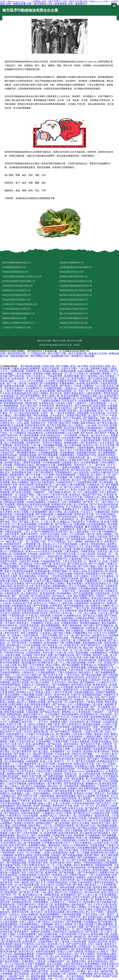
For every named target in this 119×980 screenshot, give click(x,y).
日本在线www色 (18, 650)
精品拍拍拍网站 (16, 979)
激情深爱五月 (12, 759)
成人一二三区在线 (97, 458)
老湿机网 (55, 974)
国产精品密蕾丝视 (29, 885)
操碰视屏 (79, 835)
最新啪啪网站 (60, 586)
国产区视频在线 (105, 626)
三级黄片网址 (102, 398)
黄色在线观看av (75, 584)
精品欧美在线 (102, 816)
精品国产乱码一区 (19, 976)
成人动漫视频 (91, 487)
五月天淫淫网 (107, 445)
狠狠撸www (92, 784)
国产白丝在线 (24, 868)
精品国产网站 (27, 495)
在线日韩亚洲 (27, 742)
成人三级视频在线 (74, 628)
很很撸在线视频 (28, 455)
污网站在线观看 (13, 532)
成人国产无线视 (40, 974)
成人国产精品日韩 (92, 467)
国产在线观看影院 (107, 956)
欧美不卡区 (27, 759)
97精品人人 (55, 603)
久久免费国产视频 (36, 979)
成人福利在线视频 (29, 435)
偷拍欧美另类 (36, 537)
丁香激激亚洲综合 (46, 608)
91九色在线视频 (9, 922)
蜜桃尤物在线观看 (14, 712)
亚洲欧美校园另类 (31, 440)
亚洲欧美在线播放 (84, 549)
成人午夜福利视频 (14, 443)
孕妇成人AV (49, 544)
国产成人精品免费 (90, 579)
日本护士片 (63, 490)
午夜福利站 (93, 522)
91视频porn (63, 522)
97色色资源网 (79, 942)
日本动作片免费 (30, 840)
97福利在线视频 (13, 947)
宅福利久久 (28, 685)
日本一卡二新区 (37, 910)
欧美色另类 (54, 910)
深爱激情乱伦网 (51, 588)
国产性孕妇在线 (68, 566)
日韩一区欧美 (96, 944)
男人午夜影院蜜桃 (96, 779)
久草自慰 (65, 803)
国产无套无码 (9, 579)
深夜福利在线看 (50, 480)
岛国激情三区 (68, 971)
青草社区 (100, 793)
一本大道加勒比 (23, 374)
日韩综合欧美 (47, 680)
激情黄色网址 (72, 556)
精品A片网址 (53, 665)
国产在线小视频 (87, 566)
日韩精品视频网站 (36, 502)
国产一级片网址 (16, 848)
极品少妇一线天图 (93, 648)
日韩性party (6, 897)
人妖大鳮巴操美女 (74, 964)
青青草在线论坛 (110, 964)
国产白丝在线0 (68, 828)
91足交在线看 (64, 549)
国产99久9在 (63, 717)
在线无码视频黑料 (86, 747)
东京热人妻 (108, 754)
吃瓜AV (26, 675)
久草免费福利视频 (88, 588)
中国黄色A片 (76, 892)
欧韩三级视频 (104, 534)
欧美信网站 (55, 890)
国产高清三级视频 (10, 660)
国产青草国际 (14, 779)
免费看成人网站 (59, 722)
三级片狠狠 (54, 492)
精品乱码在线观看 (109, 939)
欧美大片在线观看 (53, 551)
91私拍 (39, 611)
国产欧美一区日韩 (48, 971)
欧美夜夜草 (97, 853)
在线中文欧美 (33, 848)
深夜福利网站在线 (28, 850)
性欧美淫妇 (20, 658)
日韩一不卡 (47, 542)
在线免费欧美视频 (88, 848)
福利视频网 (101, 549)
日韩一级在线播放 (74, 779)
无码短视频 (83, 413)
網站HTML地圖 (74, 341)
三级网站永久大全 (36, 697)
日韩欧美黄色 (88, 551)
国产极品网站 (64, 734)
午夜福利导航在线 (103, 470)
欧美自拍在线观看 (40, 505)
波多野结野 (92, 383)
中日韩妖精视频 (51, 463)
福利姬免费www (96, 771)
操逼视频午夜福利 (87, 453)
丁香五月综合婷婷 (73, 561)
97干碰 (29, 616)
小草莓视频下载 (32, 544)
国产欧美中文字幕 (29, 892)
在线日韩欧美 (31, 635)
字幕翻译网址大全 (83, 633)
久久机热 (51, 381)
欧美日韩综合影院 (41, 601)
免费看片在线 (107, 872)
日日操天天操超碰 (10, 613)
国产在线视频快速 (74, 606)
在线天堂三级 (68, 640)
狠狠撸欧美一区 (23, 500)
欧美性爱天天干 (62, 843)
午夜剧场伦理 (17, 616)
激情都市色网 (59, 789)
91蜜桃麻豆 (15, 722)
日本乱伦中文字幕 (73, 497)
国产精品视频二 (68, 872)
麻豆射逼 (85, 621)
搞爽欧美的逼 (52, 895)
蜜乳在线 (67, 603)
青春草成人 (23, 623)
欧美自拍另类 (106, 747)
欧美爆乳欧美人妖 (48, 663)
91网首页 (83, 840)
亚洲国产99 (61, 559)
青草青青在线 (55, 976)
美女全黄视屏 (107, 376)
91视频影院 (37, 623)
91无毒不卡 (32, 734)
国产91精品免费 (45, 514)
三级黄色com (71, 388)
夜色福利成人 (14, 645)
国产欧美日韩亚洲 (64, 759)
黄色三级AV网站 (80, 366)
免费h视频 (79, 524)
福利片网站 (35, 826)
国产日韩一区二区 (60, 860)
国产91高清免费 (35, 584)
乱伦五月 (36, 421)
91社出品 (14, 781)
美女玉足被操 (55, 964)
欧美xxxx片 (11, 687)
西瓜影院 (81, 759)
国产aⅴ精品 (29, 398)
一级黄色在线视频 (70, 467)
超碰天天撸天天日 (33, 714)
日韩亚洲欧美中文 (27, 905)
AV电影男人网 (34, 386)
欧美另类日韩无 (18, 845)
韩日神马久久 (12, 438)
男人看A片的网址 (41, 682)
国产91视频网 (42, 532)
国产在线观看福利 (76, 539)
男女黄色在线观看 (63, 576)
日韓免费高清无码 (101, 608)
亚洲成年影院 (60, 818)
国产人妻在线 (62, 942)
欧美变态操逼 (111, 818)
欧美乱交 (5, 887)
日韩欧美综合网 (101, 813)
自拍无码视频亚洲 (67, 947)
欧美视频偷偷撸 (31, 480)
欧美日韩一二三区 (73, 613)
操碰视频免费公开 (24, 897)
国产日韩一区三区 (53, 848)
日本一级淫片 (107, 914)
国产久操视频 (84, 929)
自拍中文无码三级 (47, 398)
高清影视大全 (98, 603)
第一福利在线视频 (65, 887)
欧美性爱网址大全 (51, 497)
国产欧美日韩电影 (22, 492)
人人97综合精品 (65, 919)
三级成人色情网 (102, 729)
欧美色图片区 (47, 734)
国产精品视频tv (106, 890)
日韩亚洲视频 (19, 826)
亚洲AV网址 (36, 430)
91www (95, 559)
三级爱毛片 (81, 403)
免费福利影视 (14, 714)
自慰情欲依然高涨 (55, 739)
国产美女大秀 (82, 408)
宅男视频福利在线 (55, 507)
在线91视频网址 (86, 371)
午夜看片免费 (61, 742)
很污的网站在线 (75, 912)
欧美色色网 (51, 833)
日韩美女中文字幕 (104, 966)
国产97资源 (96, 505)
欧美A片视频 (22, 512)
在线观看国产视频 (103, 749)
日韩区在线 (48, 366)
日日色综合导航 (46, 668)
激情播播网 (65, 398)
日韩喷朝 (31, 371)
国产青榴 (78, 885)
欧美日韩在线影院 (107, 850)
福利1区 (97, 381)
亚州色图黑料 (17, 588)
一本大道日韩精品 (74, 976)
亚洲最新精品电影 (92, 695)
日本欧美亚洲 (47, 406)
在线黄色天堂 (65, 764)
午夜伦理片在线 (59, 495)
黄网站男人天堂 (110, 840)
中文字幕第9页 (74, 507)
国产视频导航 (91, 418)
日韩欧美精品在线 (58, 882)
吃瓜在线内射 (98, 413)
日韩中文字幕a (69, 369)
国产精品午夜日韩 (109, 848)
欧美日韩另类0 (8, 747)
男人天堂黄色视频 (101, 875)
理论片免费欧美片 (31, 566)
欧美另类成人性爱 (103, 601)
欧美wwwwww (34, 551)
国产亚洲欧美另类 (93, 739)
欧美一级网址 (74, 863)
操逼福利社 (89, 956)
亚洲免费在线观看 (28, 858)
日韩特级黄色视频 (55, 433)
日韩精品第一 (85, 640)
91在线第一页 (47, 717)
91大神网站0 (7, 789)
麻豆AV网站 (56, 512)
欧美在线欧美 (33, 411)
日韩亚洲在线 (102, 593)
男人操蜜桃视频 (23, 707)
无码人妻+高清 (106, 566)
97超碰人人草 (71, 421)
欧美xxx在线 (80, 571)
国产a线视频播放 (49, 383)
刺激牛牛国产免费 (32, 776)
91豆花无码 (54, 798)
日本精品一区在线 (63, 601)
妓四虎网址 (104, 791)
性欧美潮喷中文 (16, 734)
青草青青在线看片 (41, 705)
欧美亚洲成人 (101, 685)
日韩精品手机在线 (29, 509)
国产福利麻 (77, 581)
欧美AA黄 (82, 838)
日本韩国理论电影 (35, 670)
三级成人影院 (31, 947)
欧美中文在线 (76, 808)
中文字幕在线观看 (68, 544)
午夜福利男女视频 (11, 398)
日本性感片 (50, 660)
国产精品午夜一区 (58, 702)
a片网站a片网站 (9, 564)
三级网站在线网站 (51, 401)
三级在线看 (83, 591)
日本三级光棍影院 (43, 472)
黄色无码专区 (12, 633)
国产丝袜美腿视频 (103, 450)
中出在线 (104, 425)
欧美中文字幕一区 (17, 724)
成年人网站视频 (58, 621)
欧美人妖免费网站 (36, 744)
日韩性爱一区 (110, 744)
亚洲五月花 (60, 564)
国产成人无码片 (73, 487)
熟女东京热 (56, 393)
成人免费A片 (112, 853)
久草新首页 (92, 500)
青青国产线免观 (92, 438)
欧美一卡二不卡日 (84, 806)
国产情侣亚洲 (19, 643)
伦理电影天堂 (38, 423)
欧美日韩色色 (102, 751)
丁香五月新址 (91, 914)
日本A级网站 (92, 670)
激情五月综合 (88, 556)
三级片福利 (60, 485)
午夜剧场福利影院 (93, 863)
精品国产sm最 (101, 655)
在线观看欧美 (68, 529)
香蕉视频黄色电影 (14, 403)
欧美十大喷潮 (64, 813)
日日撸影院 (90, 890)
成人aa (24, 430)
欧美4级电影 (11, 952)
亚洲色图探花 (33, 588)
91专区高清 (56, 500)
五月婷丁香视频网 (35, 964)
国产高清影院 (22, 974)
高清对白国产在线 (23, 603)
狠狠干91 (111, 801)
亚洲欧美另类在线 (67, 381)
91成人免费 (73, 433)
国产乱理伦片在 (64, 524)
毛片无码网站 (46, 791)
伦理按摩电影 (68, 453)
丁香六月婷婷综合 (68, 672)
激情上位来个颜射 (69, 850)
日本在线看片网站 (72, 438)
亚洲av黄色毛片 (101, 897)
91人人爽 (65, 663)
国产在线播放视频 (73, 855)
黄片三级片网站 (90, 376)
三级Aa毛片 (42, 495)
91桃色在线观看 (38, 890)
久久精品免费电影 (46, 672)
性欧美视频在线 (106, 556)
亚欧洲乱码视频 (10, 811)
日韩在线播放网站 (84, 477)
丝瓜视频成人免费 (85, 766)
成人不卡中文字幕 (98, 905)
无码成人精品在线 (98, 942)
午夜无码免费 (68, 430)
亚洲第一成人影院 (19, 487)
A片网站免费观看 (26, 934)
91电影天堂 (103, 618)
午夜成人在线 (52, 623)
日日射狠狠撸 (38, 487)
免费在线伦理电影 (106, 700)
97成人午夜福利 (45, 408)
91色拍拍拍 (10, 598)
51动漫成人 (46, 633)
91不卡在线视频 (102, 821)
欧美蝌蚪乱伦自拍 (63, 937)
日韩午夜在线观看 (57, 670)
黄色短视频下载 (100, 934)
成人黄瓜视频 (62, 823)
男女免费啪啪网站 (27, 880)
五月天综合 (104, 509)
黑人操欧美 (86, 833)
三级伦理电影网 (97, 403)
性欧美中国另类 (44, 759)
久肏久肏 (103, 613)
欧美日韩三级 (72, 900)
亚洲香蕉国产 (22, 932)
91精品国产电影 (30, 438)
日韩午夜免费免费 (101, 621)
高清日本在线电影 (38, 860)
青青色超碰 (35, 843)
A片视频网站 (36, 643)
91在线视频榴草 (39, 512)
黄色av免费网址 (21, 482)
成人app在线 (51, 611)
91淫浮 (94, 576)
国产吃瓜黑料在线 (45, 966)
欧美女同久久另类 (24, 586)
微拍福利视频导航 (61, 598)
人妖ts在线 (91, 425)
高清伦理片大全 (56, 944)
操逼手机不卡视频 (69, 423)
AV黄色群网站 (44, 742)
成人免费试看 (92, 638)
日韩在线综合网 (92, 774)
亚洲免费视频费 (54, 779)
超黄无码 (22, 739)
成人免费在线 (93, 606)
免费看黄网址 (68, 455)
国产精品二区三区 (33, 507)
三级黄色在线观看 (48, 880)
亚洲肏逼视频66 (28, 448)
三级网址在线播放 (41, 756)
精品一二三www (18, 381)
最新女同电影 (47, 919)
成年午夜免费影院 (84, 865)
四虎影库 (78, 801)
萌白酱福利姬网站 (27, 838)
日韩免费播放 (41, 902)
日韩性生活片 (8, 423)
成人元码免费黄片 (83, 816)
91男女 (86, 559)
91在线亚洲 (98, 687)
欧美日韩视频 (69, 588)
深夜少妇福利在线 (48, 934)
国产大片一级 (67, 635)
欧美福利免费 (48, 593)
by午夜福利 (95, 907)
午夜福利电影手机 (51, 561)
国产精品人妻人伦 (29, 522)
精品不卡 (22, 702)
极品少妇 (36, 482)
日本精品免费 (89, 509)
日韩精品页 (54, 502)
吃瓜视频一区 (19, 591)
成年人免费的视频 (107, 959)
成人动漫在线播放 (14, 761)
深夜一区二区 (24, 477)
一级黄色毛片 (58, 569)
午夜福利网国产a (27, 747)
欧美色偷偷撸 (29, 524)
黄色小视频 (108, 497)
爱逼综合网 (8, 966)
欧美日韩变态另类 (28, 821)
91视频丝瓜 (21, 433)
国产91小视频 (96, 564)
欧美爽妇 (73, 621)
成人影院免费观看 (85, 919)
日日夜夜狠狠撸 (90, 463)
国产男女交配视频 (57, 425)
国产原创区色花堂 (41, 596)
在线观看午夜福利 (38, 907)
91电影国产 (40, 492)
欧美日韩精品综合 (51, 435)
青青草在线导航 (21, 912)
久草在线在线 (84, 712)
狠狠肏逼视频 (58, 907)
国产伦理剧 (110, 969)
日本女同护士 (58, 416)
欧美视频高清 (69, 895)
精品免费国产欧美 (84, 596)
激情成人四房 (102, 734)
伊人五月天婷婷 (47, 764)
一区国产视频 (22, 421)
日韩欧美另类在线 (29, 626)
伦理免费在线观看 (52, 418)
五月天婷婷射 (37, 665)
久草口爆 (36, 445)
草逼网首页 (71, 776)
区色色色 (109, 495)
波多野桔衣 (24, 598)
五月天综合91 (59, 682)
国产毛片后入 (9, 939)
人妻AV (109, 932)
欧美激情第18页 (90, 714)
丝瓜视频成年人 (101, 949)
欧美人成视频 (8, 702)
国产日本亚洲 (76, 709)
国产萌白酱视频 (37, 900)
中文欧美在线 (63, 754)
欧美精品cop (92, 952)
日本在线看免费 (13, 870)
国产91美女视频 (9, 956)
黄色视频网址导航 (93, 643)
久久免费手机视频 (87, 430)
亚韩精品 (56, 855)
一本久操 (84, 369)
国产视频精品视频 (17, 863)
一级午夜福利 (8, 880)
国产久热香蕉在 (59, 460)
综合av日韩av (19, 537)
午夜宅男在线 (96, 586)
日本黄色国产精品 (17, 900)
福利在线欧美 (55, 556)
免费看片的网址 (16, 774)
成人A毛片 (94, 971)
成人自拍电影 (106, 430)
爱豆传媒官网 (24, 806)
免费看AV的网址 (104, 900)
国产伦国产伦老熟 (77, 944)
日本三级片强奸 (29, 406)
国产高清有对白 (90, 443)
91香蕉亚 (33, 383)
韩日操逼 (73, 682)
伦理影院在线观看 (64, 826)
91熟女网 (57, 616)
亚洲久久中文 (69, 910)
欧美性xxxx (18, 670)
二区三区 (48, 826)
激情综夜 (97, 781)
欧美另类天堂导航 (82, 685)
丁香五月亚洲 (82, 608)
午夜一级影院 (22, 882)
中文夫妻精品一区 (109, 576)
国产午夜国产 (109, 697)
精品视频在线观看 (107, 826)
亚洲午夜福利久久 (27, 791)
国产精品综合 (55, 744)
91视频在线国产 (56, 961)
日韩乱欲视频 (65, 574)
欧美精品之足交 (26, 692)
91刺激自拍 (28, 672)
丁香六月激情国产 (14, 391)
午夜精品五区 (36, 690)
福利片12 (67, 845)
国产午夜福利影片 (88, 872)
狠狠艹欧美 (54, 724)
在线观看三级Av (71, 463)
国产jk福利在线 (84, 406)
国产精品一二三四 (10, 675)
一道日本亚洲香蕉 (65, 413)
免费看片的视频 (37, 702)
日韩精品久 (60, 542)
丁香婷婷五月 (74, 902)
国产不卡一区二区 (43, 559)
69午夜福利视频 (96, 868)
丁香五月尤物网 (51, 618)
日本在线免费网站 (96, 524)
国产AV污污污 (53, 650)
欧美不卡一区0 (50, 877)
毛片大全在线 (49, 591)
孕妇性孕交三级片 (101, 823)
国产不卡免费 (33, 475)
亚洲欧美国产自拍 (14, 697)
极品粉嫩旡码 (29, 663)
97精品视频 (42, 749)
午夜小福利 (107, 574)
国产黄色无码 (93, 927)
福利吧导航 (31, 403)
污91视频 (35, 853)
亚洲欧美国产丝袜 (38, 863)
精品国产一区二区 (29, 497)
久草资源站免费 (110, 808)
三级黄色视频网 (85, 448)
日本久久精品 (9, 717)
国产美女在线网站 (10, 695)
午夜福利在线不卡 (66, 482)
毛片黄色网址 (107, 482)
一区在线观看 (70, 435)
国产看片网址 (55, 784)
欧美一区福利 (111, 561)
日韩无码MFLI (66, 954)
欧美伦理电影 (42, 638)
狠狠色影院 (102, 756)
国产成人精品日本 (22, 887)
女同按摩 (33, 554)
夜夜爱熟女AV (44, 766)
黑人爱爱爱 (85, 798)
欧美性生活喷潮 (24, 855)
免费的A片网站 (54, 690)
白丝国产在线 (102, 843)
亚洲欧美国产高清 (79, 460)
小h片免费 (48, 475)
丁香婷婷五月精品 (107, 786)
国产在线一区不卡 (106, 465)
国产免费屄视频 (23, 416)
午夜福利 (53, 519)
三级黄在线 (83, 475)
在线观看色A (93, 574)
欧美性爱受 (56, 606)
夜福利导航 (51, 872)
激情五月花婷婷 (37, 724)
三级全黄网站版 (18, 460)
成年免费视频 (109, 835)
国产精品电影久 (102, 833)
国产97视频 (63, 366)
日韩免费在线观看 (24, 514)
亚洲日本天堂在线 (63, 756)
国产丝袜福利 (105, 922)
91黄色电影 (37, 428)
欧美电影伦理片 (13, 544)
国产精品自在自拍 (81, 470)
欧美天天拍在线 (51, 369)
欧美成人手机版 (78, 818)
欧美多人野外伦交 (51, 613)
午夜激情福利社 (95, 428)
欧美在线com (43, 897)
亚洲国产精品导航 (77, 416)
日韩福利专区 (72, 440)
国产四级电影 (88, 682)
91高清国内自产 (42, 450)
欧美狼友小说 (104, 584)
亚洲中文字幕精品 (53, 443)
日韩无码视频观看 (66, 475)
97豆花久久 (87, 512)
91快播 (37, 877)
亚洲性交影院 (58, 863)
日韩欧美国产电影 (27, 529)
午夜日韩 (53, 423)
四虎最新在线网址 (98, 480)
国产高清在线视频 (28, 717)
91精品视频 (32, 712)
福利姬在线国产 (45, 823)
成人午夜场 (90, 613)
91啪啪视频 (32, 761)
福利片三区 (61, 892)
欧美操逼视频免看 (48, 529)
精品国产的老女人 (38, 527)
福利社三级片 (28, 668)
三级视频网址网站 (51, 509)
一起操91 (47, 853)
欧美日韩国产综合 (106, 658)
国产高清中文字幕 (53, 675)
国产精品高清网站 (17, 910)
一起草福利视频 (95, 569)
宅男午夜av (39, 640)
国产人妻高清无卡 (72, 724)
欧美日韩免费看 (70, 396)
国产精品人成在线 (22, 798)
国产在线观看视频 (83, 593)
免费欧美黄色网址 (65, 747)
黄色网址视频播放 (90, 623)
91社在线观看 (31, 816)
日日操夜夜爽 (93, 835)
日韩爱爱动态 (60, 771)
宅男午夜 (25, 801)
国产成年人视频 (62, 633)
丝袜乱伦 (76, 754)
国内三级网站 (41, 393)
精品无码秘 (42, 470)
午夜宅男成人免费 (43, 655)
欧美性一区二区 (47, 517)
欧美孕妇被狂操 (88, 660)
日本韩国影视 (109, 885)
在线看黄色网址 (70, 623)
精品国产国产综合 (93, 495)
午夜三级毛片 (43, 922)
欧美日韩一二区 (19, 890)
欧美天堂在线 (43, 586)
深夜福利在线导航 (65, 769)
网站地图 (89, 356)
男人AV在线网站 (78, 586)
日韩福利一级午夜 (85, 534)
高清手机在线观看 (60, 727)
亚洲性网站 (28, 961)
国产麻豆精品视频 (92, 675)
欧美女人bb (41, 603)
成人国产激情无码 (22, 751)
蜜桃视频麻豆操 (72, 969)
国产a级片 (89, 626)
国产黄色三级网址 (55, 584)
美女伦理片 (49, 653)
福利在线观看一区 (67, 391)
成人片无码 (40, 798)
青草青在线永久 (65, 406)
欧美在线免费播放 (10, 663)
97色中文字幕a (42, 581)
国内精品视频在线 (52, 421)
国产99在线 (87, 433)
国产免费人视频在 (10, 549)
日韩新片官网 (46, 700)
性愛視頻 (93, 668)
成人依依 (55, 956)
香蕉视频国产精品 (29, 490)
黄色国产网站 (92, 855)
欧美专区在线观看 (50, 870)
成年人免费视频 (74, 831)
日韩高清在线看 (60, 638)
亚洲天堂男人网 (95, 732)
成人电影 (23, 665)
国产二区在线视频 (101, 707)
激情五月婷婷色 (54, 774)
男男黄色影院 (111, 393)
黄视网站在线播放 (74, 527)
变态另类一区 (109, 421)
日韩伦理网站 (108, 463)
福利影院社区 (77, 932)
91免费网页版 (12, 680)
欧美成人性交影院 (28, 579)
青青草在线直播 (31, 613)
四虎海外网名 (98, 544)
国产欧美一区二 (92, 502)
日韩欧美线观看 (28, 875)
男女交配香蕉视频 (89, 789)
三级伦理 (41, 961)
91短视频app (90, 922)
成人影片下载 (79, 480)
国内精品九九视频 (19, 428)
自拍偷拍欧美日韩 (22, 902)
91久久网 (100, 386)
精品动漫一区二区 (63, 374)
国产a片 (18, 401)
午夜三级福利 (87, 517)
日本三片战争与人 (36, 376)
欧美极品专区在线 (74, 677)
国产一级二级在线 (17, 383)
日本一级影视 (63, 707)
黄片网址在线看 (80, 707)
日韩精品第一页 (87, 947)
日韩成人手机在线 (98, 537)
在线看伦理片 (33, 443)
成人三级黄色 (76, 425)
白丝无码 (41, 944)
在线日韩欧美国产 (31, 813)
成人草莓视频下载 (107, 902)
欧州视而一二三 (9, 764)
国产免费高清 (63, 732)
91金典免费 (18, 425)
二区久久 (28, 532)
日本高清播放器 (108, 895)
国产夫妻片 (94, 759)
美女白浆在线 (88, 959)
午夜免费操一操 (64, 477)
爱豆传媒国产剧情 (10, 865)
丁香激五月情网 (95, 702)
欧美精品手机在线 (62, 505)
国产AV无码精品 (73, 418)
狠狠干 (15, 801)
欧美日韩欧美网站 (53, 440)
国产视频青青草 (28, 764)
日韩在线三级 (48, 490)
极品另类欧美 (41, 727)
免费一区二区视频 (80, 853)
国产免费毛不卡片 (41, 379)
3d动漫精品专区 (34, 539)
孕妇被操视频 (9, 850)
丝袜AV (105, 952)
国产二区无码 (97, 811)
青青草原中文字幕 (84, 514)
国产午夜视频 (41, 606)
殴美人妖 (37, 675)
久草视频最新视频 (48, 453)
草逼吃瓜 (43, 949)
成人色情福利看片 (109, 396)
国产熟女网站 (19, 569)
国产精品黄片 (93, 808)
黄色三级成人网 (51, 396)
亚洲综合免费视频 (38, 460)
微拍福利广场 (59, 917)
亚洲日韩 (65, 480)
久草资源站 (103, 371)
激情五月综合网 (70, 579)
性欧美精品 (48, 482)
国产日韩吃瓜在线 (77, 564)
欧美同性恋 (18, 969)
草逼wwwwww (77, 771)
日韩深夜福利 (69, 840)
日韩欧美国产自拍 (87, 455)
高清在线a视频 (100, 870)
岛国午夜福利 (77, 702)
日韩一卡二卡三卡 (58, 979)
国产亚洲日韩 (64, 680)
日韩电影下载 (29, 828)
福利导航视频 (38, 976)
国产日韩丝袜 (17, 376)
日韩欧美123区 (92, 497)
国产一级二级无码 (28, 939)
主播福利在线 (103, 512)
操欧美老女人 (92, 885)
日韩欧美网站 (46, 942)
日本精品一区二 (106, 554)
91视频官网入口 (93, 581)
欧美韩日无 (75, 697)
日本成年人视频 (75, 927)
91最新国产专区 (18, 872)
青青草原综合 (58, 648)
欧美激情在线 (61, 853)
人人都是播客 (70, 729)
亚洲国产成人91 (49, 816)
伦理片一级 (47, 413)
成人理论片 (106, 628)
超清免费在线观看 (101, 717)
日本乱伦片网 (43, 771)
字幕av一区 (42, 956)
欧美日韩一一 (30, 722)
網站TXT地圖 (59, 341)
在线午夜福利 (95, 539)
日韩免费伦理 (46, 524)
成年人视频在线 (75, 630)
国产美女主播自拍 (107, 423)
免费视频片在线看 (50, 939)
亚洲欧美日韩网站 (35, 709)
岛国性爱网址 (67, 877)
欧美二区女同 (24, 732)
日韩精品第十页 (96, 485)
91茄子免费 (28, 865)
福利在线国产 (79, 905)
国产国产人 (23, 648)
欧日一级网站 (76, 542)
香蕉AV (8, 571)
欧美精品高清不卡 (107, 761)
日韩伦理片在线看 (29, 561)
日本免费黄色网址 (29, 924)
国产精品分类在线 (50, 712)
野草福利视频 (109, 670)
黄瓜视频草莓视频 (92, 969)
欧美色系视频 (42, 855)
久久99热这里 (17, 964)
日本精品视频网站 (10, 672)
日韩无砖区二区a (109, 714)
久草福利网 (28, 549)
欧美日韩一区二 (35, 774)
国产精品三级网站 (77, 907)
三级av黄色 (47, 892)
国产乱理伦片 (104, 803)
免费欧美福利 (8, 458)
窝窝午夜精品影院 (74, 393)
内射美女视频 (13, 655)
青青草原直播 (12, 430)
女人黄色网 (60, 411)
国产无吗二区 (46, 838)
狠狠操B (81, 877)
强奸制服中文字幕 (46, 465)
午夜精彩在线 (22, 556)
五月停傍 (112, 413)
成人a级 (22, 843)
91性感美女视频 (83, 450)
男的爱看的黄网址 (27, 453)
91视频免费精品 (32, 677)
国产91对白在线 (109, 519)
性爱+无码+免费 (86, 658)
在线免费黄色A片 (57, 697)
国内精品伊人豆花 (22, 719)
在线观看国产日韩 (50, 840)
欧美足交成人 (29, 949)
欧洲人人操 (46, 761)
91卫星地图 (7, 465)
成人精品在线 (9, 858)
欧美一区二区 (106, 411)
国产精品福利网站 (43, 719)
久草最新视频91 (83, 705)
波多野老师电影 (88, 611)
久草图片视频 (29, 971)
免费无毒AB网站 (9, 581)
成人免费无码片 (30, 593)
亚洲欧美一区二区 (84, 700)
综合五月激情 (85, 910)
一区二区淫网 (32, 542)
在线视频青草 (58, 751)
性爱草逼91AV (89, 665)
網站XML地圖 (44, 341)
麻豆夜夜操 (46, 781)
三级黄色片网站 (93, 737)
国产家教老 (103, 796)
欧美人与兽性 (78, 490)
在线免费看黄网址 (89, 401)
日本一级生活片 (57, 458)
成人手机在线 (81, 505)
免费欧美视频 (73, 643)
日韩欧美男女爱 (77, 458)
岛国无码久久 (38, 556)
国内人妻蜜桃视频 (50, 858)
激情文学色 (97, 591)
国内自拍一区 (55, 786)
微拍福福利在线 (75, 569)
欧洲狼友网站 (103, 517)
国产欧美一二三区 (87, 791)
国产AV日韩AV (59, 737)
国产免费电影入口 (51, 729)
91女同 (20, 709)
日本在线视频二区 (33, 833)
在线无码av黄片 (36, 658)
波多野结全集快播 (14, 386)
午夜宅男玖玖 (14, 816)
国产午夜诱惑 (8, 838)
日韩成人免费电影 (84, 386)
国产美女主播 (36, 739)
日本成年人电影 (64, 403)
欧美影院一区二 (41, 801)
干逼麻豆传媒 (8, 517)
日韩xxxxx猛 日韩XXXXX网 (77, 821)
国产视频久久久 (23, 754)
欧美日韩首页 (27, 485)
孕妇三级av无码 (91, 697)
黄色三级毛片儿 (110, 892)
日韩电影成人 (43, 685)
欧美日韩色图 (48, 687)
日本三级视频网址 (72, 502)
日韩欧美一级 (87, 435)
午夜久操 (62, 653)
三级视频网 (47, 924)
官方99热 (103, 880)
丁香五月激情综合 (82, 843)
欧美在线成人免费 (100, 366)
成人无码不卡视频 (10, 949)
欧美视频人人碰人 (22, 793)
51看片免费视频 (77, 485)
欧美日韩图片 (65, 608)
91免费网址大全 (77, 537)
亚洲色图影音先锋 (22, 472)
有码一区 (95, 840)
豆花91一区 (23, 853)
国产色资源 (85, 729)
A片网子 (107, 724)
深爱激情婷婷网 (104, 865)
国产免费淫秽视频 (53, 776)
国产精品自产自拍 (86, 826)
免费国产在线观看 (41, 932)
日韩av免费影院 (30, 914)
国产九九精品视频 (36, 786)
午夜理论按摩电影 (37, 458)
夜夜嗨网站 (96, 838)
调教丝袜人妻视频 (107, 919)
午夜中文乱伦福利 (50, 534)
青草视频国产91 (105, 766)
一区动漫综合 (100, 798)
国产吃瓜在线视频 (48, 467)
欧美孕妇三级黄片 (72, 956)
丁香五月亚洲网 (49, 635)
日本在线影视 (77, 722)
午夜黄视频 (100, 640)
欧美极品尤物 (84, 887)
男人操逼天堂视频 (84, 924)
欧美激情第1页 (44, 485)
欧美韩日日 (15, 630)
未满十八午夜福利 (95, 650)
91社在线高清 (88, 719)
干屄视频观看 (27, 749)
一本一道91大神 (109, 559)
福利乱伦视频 (12, 840)
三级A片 (21, 458)
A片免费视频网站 (28, 919)
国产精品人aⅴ (29, 700)
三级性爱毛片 (78, 522)
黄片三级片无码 (40, 648)
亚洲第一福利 (38, 519)
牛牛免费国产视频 (10, 828)
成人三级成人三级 (14, 786)
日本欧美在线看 (80, 717)
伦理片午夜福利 (82, 897)
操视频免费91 (72, 443)
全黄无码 (108, 737)
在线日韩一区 (43, 818)
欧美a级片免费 (109, 522)
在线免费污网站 (21, 628)
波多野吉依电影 (9, 455)
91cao (64, 537)
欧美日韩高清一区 (10, 700)
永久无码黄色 (74, 751)
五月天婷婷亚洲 (68, 611)
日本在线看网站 (41, 598)
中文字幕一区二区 (40, 831)
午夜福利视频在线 (84, 692)
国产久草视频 (84, 655)
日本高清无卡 (70, 401)
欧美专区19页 (91, 445)
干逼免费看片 (111, 539)
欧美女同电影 (93, 546)
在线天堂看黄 (12, 534)
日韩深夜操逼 (47, 796)
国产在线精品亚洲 (14, 411)
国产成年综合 (83, 635)
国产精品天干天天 (74, 546)
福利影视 (5, 425)
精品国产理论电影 (43, 754)
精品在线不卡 (87, 672)
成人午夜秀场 (36, 650)
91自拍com (84, 934)
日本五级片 (8, 831)
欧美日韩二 (56, 527)
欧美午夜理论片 (64, 408)
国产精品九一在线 (63, 596)
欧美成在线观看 (92, 724)
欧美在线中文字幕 (84, 764)
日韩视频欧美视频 (53, 445)
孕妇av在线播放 (56, 927)
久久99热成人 (8, 467)
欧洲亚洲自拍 (51, 430)
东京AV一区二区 (40, 737)
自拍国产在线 (64, 885)
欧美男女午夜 (83, 687)
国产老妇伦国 (55, 900)
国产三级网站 (43, 937)
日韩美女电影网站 (24, 937)
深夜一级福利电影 (103, 727)
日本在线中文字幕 (66, 554)
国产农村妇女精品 (68, 517)
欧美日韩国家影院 (50, 438)
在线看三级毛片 (44, 695)
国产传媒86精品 (48, 850)
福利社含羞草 (51, 386)
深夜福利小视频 (99, 369)
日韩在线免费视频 (53, 677)
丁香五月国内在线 (94, 801)
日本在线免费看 (29, 781)
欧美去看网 (100, 406)
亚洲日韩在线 (24, 727)
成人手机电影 (94, 722)
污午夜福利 (83, 769)
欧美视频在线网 (104, 391)
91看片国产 (15, 833)
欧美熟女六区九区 (48, 828)
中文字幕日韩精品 (106, 514)
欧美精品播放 (8, 766)
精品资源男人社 (109, 789)
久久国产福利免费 (57, 709)
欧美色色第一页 (21, 379)
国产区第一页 (55, 487)
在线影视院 (67, 618)
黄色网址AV (68, 712)
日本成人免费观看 (80, 742)
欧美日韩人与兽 (56, 658)
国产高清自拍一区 (53, 645)
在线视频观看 (80, 811)
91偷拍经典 (75, 559)
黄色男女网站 (101, 887)
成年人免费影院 (30, 633)
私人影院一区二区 (101, 475)
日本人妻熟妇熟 (108, 492)
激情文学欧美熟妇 (104, 882)
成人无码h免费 (43, 616)
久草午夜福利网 (68, 934)
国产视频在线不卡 (27, 517)
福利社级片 (18, 546)
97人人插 (14, 618)
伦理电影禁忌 (110, 774)
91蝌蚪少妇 (109, 606)
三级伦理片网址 (31, 929)
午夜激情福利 (81, 603)
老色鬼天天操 (27, 408)
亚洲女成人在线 (18, 907)
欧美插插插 (44, 917)
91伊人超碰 (23, 423)
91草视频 (47, 843)
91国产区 (76, 695)
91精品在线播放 (83, 601)
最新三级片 (90, 507)
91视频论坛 (49, 813)
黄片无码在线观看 (84, 756)
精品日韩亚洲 (69, 798)
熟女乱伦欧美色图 (68, 660)
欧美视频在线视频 (22, 559)
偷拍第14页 (80, 937)
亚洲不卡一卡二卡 (64, 761)
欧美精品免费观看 (30, 369)
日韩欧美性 (85, 381)
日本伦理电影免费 (91, 440)
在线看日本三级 (28, 917)
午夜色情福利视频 (10, 685)
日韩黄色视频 (85, 966)
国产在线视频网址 (88, 858)
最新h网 (109, 705)
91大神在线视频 (106, 719)
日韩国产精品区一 (79, 875)
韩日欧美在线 (22, 927)
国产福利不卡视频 (105, 433)
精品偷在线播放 (15, 808)
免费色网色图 (27, 956)
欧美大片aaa (102, 435)
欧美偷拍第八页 (10, 396)
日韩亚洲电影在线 (89, 388)
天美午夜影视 (76, 670)
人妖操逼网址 (33, 653)
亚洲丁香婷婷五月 (91, 645)
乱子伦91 (44, 722)
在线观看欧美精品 (22, 606)
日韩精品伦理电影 (85, 618)
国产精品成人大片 (97, 490)
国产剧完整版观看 (48, 455)
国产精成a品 (26, 564)
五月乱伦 (71, 658)
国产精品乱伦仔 (82, 813)
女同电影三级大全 (10, 929)
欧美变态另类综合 (53, 546)
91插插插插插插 (97, 529)
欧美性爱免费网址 (19, 601)
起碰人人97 (68, 534)
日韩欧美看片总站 (63, 835)
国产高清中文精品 (94, 831)
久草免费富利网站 (90, 690)
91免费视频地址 (99, 653)
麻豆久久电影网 (86, 796)
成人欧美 (98, 705)
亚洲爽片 (73, 789)
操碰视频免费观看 (24, 954)
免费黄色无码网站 (55, 630)
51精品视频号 (46, 747)
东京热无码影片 (18, 418)
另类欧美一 (78, 732)
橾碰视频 (84, 776)
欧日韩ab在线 (92, 892)
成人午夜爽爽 (29, 803)
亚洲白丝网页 (69, 858)
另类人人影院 (27, 922)
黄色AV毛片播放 (81, 823)
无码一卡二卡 (86, 391)
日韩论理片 (45, 875)
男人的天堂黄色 (26, 771)
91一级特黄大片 (93, 561)
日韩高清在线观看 (27, 467)
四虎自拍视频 (79, 663)
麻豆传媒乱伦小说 (33, 895)
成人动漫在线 (72, 512)
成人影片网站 (8, 791)
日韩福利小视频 (13, 677)
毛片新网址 (113, 793)
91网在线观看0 (94, 393)
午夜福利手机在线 (14, 653)
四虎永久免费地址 (61, 801)
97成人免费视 (64, 865)
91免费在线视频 (67, 371)
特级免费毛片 (19, 860)
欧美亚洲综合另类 (35, 425)
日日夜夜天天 (58, 902)
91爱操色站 (100, 910)
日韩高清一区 (55, 959)
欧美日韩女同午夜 (10, 480)
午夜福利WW (95, 818)
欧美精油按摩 (43, 571)
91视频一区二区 (82, 781)
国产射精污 (66, 386)
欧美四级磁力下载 (54, 643)
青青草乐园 (43, 789)
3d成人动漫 (10, 665)
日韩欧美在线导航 (107, 947)
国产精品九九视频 (93, 616)
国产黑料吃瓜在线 (66, 966)
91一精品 (6, 542)
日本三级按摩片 (70, 974)
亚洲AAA (62, 952)
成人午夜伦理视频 (83, 398)
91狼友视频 (28, 695)
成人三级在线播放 (106, 477)
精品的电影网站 (71, 714)
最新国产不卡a (107, 668)
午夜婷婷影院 (81, 845)
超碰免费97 (110, 877)
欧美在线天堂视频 (74, 428)
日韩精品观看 (98, 845)
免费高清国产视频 (108, 660)
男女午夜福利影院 (10, 971)
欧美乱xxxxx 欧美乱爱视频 (41, 391)
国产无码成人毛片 (63, 705)
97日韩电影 (107, 638)
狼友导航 (47, 411)
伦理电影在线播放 (22, 450)
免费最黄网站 (67, 383)
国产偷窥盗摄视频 (14, 539)
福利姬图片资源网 (100, 374)
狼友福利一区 (93, 709)
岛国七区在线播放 (14, 584)
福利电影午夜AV (94, 542)
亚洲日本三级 (46, 905)
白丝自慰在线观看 (74, 500)
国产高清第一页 (95, 932)
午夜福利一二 (100, 712)
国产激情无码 (12, 813)
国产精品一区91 (9, 522)
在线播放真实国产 (82, 727)
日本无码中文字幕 (33, 779)
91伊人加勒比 (82, 576)
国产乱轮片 (37, 912)
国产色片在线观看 (86, 761)
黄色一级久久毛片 (63, 450)
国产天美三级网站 (85, 954)
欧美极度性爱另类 (59, 470)
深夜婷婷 (25, 811)
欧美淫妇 (73, 411)
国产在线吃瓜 (41, 500)
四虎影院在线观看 (24, 571)
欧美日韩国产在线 (19, 705)
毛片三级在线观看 (88, 492)
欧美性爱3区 (30, 942)
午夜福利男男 (55, 376)
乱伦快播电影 (74, 739)
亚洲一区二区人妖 (23, 638)
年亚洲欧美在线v (10, 668)
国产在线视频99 (61, 685)
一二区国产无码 (67, 591)
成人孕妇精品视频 (47, 371)
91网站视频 (86, 974)
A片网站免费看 (45, 769)
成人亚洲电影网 (18, 554)
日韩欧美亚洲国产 (46, 954)
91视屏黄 (105, 401)
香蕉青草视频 (79, 668)
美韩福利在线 (103, 448)
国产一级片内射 (21, 596)
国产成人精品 (41, 751)
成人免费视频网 (107, 453)
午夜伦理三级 (74, 648)
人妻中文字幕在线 (63, 692)
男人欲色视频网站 (59, 949)
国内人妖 (6, 638)
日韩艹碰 (105, 418)
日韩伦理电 (13, 440)
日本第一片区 (95, 663)
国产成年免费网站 (30, 396)
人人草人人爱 (109, 579)
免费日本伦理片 (47, 448)
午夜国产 (101, 596)
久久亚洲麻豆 (53, 714)
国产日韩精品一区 (11, 507)
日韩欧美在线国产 (10, 776)
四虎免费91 (89, 902)
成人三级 (17, 542)
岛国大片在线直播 (33, 630)
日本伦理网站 (55, 628)
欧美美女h (75, 495)
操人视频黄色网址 (50, 579)
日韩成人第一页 (73, 774)
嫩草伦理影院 (93, 527)
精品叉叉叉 (23, 835)
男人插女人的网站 (43, 477)
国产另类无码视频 (88, 939)
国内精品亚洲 (19, 527)
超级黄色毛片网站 (29, 729)
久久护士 (74, 719)
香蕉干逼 (82, 529)
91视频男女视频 (60, 581)
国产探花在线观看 (61, 897)
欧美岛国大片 (93, 677)
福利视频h (106, 588)
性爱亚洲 (79, 574)
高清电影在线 (46, 403)
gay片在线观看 (65, 687)
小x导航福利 (109, 690)
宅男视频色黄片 (64, 472)
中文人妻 (96, 532)
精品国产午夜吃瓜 (24, 944)
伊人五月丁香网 (95, 912)
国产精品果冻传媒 (36, 969)
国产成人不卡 (38, 882)
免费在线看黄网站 (45, 549)
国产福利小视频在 (108, 611)
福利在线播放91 (37, 784)
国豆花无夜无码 (59, 532)
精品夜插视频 (38, 927)
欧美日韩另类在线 (69, 833)
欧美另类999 (76, 737)
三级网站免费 (17, 371)
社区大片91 (100, 633)
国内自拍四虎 (111, 505)
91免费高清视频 (53, 388)
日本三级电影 (27, 470)
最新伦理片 (70, 848)
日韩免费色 (68, 870)
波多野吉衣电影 (21, 682)
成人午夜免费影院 (87, 880)
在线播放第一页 (9, 495)
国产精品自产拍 (9, 470)
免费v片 (13, 742)
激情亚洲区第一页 (43, 732)
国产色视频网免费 (106, 672)
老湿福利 (88, 751)
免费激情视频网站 (26, 789)
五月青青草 (102, 806)
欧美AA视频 (54, 969)
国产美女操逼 (80, 680)
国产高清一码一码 (11, 895)
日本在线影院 (85, 882)
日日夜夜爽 (26, 581)
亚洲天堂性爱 (22, 445)
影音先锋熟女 (72, 744)
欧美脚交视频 (72, 376)
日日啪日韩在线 (62, 781)
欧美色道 (24, 756)
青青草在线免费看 (46, 952)
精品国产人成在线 (108, 507)
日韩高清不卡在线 (99, 680)
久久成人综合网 (86, 554)
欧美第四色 (12, 408)
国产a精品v (109, 502)
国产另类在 (34, 591)
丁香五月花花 (38, 628)
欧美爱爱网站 (63, 905)
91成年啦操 (109, 467)
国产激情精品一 (90, 519)
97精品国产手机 (29, 680)
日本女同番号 (9, 843)
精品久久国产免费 (57, 808)
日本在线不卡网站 (83, 734)
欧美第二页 (87, 900)
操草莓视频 (61, 719)
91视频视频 (8, 855)
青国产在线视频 (42, 806)
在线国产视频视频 (106, 692)
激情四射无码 (71, 690)
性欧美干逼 (11, 490)
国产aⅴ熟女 (53, 640)
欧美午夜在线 (62, 695)
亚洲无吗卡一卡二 (84, 465)
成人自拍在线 (82, 472)
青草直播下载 (99, 408)
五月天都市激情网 (90, 421)
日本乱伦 (14, 914)
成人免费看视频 (88, 411)
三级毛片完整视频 (17, 784)
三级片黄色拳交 (23, 877)
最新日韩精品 (88, 423)
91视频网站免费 (64, 514)
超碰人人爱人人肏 (48, 803)
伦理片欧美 (18, 574)
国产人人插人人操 (88, 895)
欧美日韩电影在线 (38, 621)
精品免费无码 (36, 433)
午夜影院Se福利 (89, 396)
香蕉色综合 (23, 505)
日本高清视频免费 (63, 793)
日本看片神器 (48, 929)
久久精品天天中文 (107, 682)
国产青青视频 (74, 922)
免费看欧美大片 (71, 509)
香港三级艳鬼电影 (73, 626)
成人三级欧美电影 (80, 532)
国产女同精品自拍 (93, 917)
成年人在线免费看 (41, 835)
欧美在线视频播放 (32, 660)
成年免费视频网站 (51, 626)
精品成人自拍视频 (21, 640)
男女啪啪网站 (64, 593)
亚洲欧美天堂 (72, 645)
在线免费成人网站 (107, 954)
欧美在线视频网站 (50, 914)
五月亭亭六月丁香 (10, 524)
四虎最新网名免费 (88, 482)
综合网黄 (114, 635)
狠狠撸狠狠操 (11, 406)
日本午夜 (5, 959)
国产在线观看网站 (100, 769)
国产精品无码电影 (88, 828)
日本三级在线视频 (78, 653)
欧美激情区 (11, 919)
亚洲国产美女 (9, 821)
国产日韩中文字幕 (28, 796)
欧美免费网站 (93, 964)
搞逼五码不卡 (47, 554)
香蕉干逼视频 (93, 976)
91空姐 (75, 803)
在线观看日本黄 (24, 966)
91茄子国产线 (36, 872)
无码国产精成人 (13, 463)
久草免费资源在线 (38, 569)
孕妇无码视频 (41, 416)
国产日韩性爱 (76, 952)
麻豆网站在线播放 (24, 608)
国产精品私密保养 (65, 791)
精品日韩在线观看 (29, 413)
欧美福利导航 (88, 803)
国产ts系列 (96, 776)
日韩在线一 (45, 576)
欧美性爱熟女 (79, 379)
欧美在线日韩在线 (102, 598)
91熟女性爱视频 (110, 937)
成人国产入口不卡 (98, 416)
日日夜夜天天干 (18, 690)
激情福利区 (55, 845)
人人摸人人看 (48, 522)
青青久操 (106, 527)
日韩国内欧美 (17, 551)
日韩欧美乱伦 (60, 932)
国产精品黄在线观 (31, 366)
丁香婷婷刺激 (8, 853)
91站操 (73, 882)
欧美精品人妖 (60, 875)
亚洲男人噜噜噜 (54, 428)
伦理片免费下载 (43, 564)
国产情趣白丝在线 (65, 655)
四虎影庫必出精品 (24, 465)
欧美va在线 (34, 418)
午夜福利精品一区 (69, 519)
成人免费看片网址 (77, 961)
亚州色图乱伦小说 (98, 571)
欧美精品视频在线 (24, 818)
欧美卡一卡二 (32, 401)
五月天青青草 (107, 443)
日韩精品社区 (9, 796)
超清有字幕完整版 (24, 611)
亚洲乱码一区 (69, 492)
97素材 (15, 369)
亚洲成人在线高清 (24, 823)
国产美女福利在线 (76, 868)
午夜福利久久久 (9, 509)
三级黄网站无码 (94, 630)
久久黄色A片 (81, 374)
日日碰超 (27, 655)
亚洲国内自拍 (8, 905)
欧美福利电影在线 (22, 393)
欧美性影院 (20, 621)
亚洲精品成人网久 (35, 808)
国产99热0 (94, 937)
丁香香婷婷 (77, 638)
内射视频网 (111, 863)
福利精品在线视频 (14, 502)
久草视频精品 (50, 566)
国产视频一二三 (91, 754)
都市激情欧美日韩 (72, 890)
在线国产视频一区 (62, 571)
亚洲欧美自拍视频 (50, 821)
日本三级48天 (83, 870)
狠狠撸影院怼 (88, 786)
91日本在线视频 (32, 645)
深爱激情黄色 (17, 475)
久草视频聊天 (12, 566)
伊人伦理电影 (36, 381)
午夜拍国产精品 (26, 766)
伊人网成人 (7, 416)
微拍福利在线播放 (66, 796)
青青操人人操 (69, 939)
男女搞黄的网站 (28, 576)
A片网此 (81, 971)
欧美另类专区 (31, 870)
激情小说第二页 (61, 379)
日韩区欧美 (92, 628)
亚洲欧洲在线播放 (55, 539)
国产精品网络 (110, 546)
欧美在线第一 (71, 959)
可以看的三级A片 (14, 388)
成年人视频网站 (42, 868)
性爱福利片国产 (107, 665)
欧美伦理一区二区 (45, 865)
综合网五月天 (100, 635)
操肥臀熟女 (23, 519)
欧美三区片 (18, 744)
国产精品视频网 (71, 665)
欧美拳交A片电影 (84, 793)
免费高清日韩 (33, 546)
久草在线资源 (88, 850)
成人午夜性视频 (73, 445)
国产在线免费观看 (65, 838)
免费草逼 (95, 460)
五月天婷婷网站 (66, 448)
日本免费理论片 (34, 388)
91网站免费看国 (104, 924)
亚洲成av (17, 635)
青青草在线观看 (32, 463)
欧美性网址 (57, 831)
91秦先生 (84, 544)
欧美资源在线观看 (55, 912)
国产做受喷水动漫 (74, 784)
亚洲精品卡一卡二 (29, 687)
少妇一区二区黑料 (106, 764)
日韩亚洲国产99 (64, 700)
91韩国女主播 (98, 472)
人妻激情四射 (110, 645)
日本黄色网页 (8, 692)
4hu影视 (80, 383)
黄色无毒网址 (109, 623)
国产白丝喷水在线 (98, 379)
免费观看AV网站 (38, 845)
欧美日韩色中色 (9, 626)
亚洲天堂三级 (105, 551)
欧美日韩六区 (27, 952)
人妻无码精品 (72, 551)
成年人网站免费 (109, 855)
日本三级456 (48, 885)
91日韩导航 (105, 858)
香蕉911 (52, 574)
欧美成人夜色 (43, 692)
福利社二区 (22, 831)
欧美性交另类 (52, 537)
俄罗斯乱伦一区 (66, 929)
